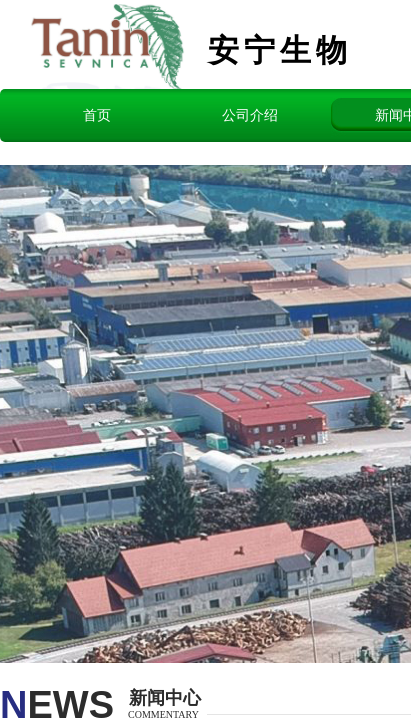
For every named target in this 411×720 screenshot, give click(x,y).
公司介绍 (250, 115)
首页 (97, 115)
